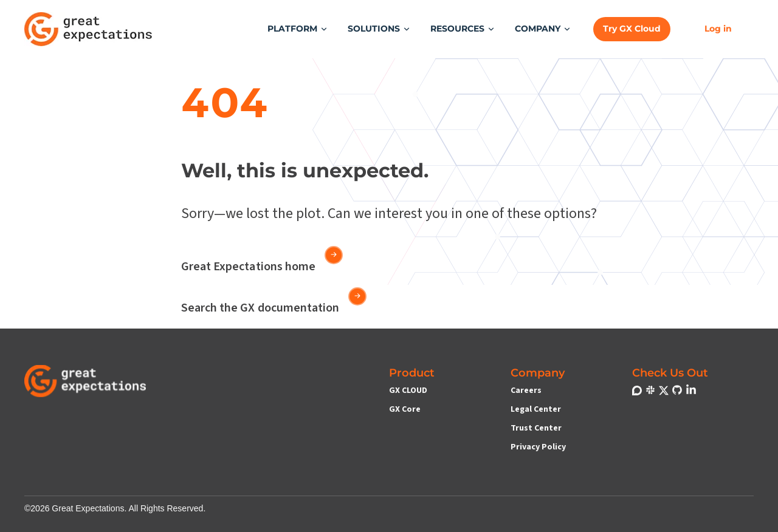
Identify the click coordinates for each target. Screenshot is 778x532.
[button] (298, 29)
